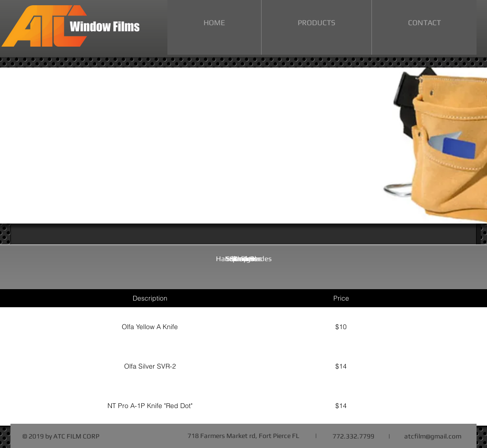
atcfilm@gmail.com (433, 436)
